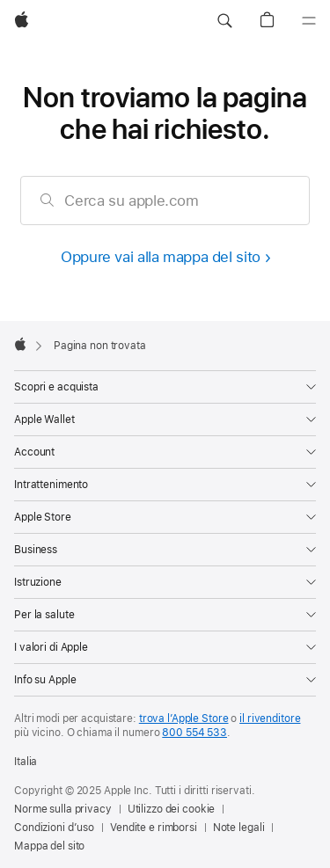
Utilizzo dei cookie (172, 809)
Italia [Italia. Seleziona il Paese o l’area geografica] (26, 762)
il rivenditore (270, 718)
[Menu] (309, 21)
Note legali (239, 828)
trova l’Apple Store (184, 718)
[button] (224, 21)
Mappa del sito (49, 846)
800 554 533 (194, 733)
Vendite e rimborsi (154, 828)
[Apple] (22, 21)
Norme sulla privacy (63, 809)
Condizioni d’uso (54, 828)
